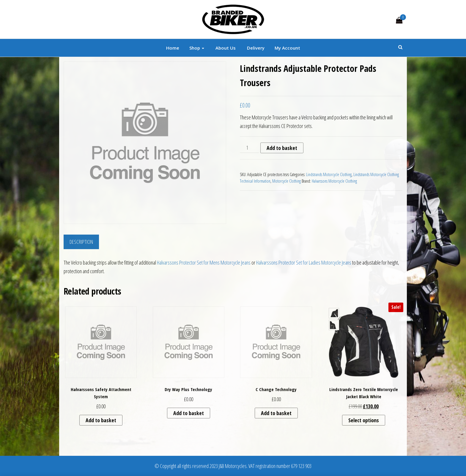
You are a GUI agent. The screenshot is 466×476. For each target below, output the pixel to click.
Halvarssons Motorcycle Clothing (334, 181)
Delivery (255, 48)
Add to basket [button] (101, 420)
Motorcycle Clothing (286, 181)
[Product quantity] (249, 148)
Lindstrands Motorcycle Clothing (329, 174)
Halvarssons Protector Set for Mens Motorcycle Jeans (204, 262)
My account (287, 48)
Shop (197, 48)
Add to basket (282, 148)
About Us (225, 48)
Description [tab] (81, 242)
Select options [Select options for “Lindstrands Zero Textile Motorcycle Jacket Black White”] (364, 420)
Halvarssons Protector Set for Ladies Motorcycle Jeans (304, 262)
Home (173, 48)
